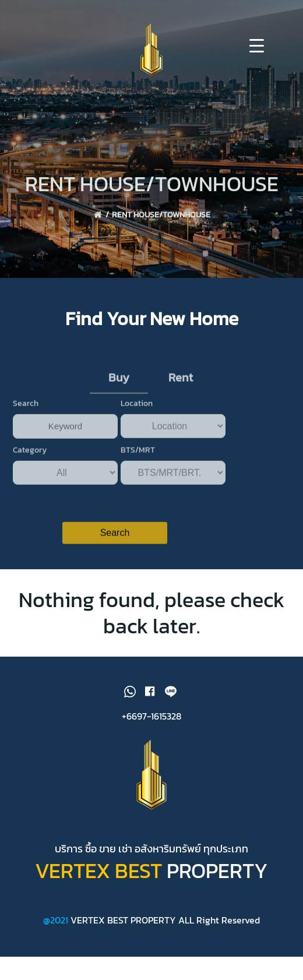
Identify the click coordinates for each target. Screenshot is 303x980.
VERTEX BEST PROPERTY (123, 920)
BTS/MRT (138, 459)
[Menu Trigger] (257, 45)
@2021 (57, 920)
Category (30, 459)
